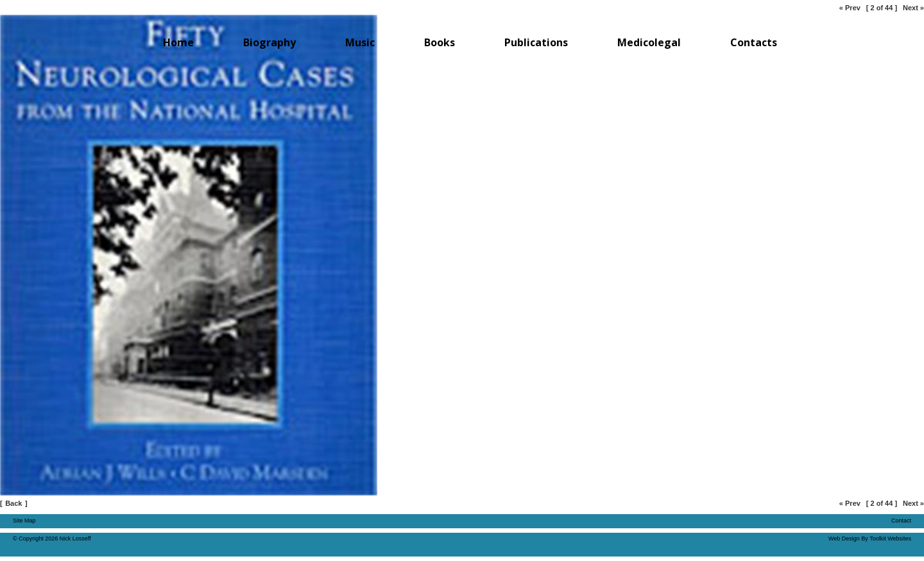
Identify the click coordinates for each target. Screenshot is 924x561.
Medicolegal (649, 42)
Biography (269, 42)
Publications (536, 42)
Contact (901, 521)
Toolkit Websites (890, 539)
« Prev (850, 8)
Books (440, 42)
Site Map (24, 521)
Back (13, 503)
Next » (913, 8)
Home (178, 42)
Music (360, 42)
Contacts (754, 42)
